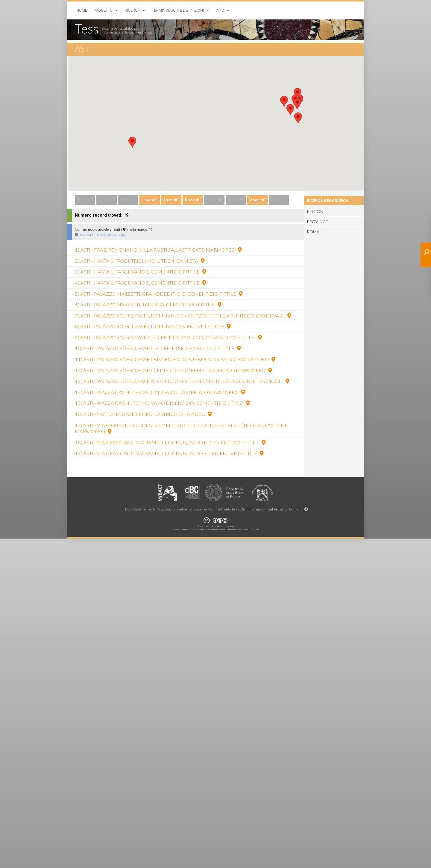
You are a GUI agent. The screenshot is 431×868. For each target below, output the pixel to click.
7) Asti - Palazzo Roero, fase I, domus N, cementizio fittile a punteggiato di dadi (183, 316)
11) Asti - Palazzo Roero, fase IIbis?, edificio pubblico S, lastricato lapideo (175, 359)
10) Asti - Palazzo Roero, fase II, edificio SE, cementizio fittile (158, 348)
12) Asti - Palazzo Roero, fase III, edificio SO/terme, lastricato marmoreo (173, 370)
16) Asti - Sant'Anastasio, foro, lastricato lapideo (143, 414)
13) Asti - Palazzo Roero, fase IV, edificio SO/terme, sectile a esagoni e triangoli (182, 381)
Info (220, 10)
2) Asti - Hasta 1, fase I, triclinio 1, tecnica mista (140, 261)
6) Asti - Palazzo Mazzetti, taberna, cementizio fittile (148, 305)
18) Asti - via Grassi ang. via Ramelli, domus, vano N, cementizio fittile (170, 443)
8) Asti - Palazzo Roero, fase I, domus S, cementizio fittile (153, 326)
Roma (313, 232)
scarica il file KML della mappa (100, 235)
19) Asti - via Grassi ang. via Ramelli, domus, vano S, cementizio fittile (169, 453)
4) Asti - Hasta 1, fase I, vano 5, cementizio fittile (140, 283)
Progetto (103, 10)
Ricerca (132, 10)
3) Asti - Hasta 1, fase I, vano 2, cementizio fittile (140, 272)
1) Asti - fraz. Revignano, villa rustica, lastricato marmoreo (158, 250)
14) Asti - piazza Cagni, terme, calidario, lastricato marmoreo (160, 392)
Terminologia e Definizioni (178, 10)
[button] (132, 142)
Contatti (295, 509)
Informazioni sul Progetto (267, 509)
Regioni (316, 212)
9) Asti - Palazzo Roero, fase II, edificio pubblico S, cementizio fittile (168, 338)
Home (82, 10)
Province (317, 222)
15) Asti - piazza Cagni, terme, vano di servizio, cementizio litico (162, 403)
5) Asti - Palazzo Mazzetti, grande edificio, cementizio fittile (159, 294)
